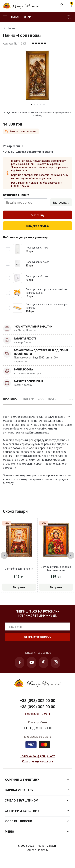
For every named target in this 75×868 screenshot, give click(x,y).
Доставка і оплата (52, 399)
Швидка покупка (38, 226)
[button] (31, 105)
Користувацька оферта (37, 761)
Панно (11, 28)
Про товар (11, 399)
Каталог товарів (18, 17)
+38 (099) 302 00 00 (37, 707)
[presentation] (4, 555)
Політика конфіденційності (37, 756)
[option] (11, 400)
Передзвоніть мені (37, 714)
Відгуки (28, 399)
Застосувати (61, 203)
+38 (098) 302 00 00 (37, 700)
